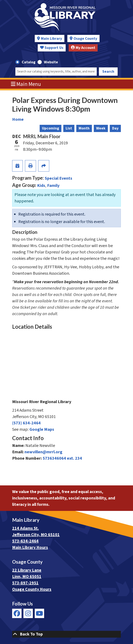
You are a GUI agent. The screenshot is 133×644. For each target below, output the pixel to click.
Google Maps (42, 429)
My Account (83, 48)
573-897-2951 (25, 583)
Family (53, 186)
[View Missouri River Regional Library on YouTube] (39, 613)
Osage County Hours (32, 589)
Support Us (52, 48)
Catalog (29, 62)
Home (18, 119)
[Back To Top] (66, 634)
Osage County (85, 39)
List (69, 128)
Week (101, 128)
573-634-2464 (25, 541)
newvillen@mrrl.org (43, 452)
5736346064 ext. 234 (62, 458)
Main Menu (26, 84)
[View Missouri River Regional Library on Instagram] (28, 613)
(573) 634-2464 (26, 423)
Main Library (51, 39)
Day (115, 128)
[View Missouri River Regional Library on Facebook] (17, 613)
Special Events (59, 178)
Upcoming (51, 128)
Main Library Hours (30, 547)
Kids (41, 186)
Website (51, 62)
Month (84, 128)
